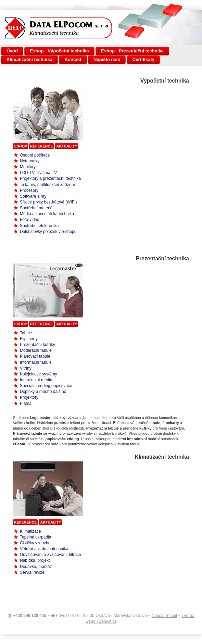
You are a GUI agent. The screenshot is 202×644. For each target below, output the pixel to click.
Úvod (12, 51)
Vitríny (26, 368)
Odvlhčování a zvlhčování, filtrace (50, 555)
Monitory (28, 167)
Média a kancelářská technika (47, 214)
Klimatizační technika (29, 59)
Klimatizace (30, 531)
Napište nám (107, 59)
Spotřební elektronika (39, 226)
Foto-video (30, 220)
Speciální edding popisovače (46, 386)
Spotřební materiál (37, 208)
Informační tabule (36, 362)
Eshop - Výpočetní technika (59, 51)
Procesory (29, 190)
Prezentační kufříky (37, 345)
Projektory (29, 397)
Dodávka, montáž (36, 567)
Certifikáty (144, 59)
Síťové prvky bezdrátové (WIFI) (48, 202)
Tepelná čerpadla (35, 537)
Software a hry (33, 196)
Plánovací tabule (35, 356)
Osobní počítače (35, 155)
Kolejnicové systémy (39, 374)
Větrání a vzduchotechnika (44, 549)
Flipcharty (29, 339)
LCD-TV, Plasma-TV (38, 173)
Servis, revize (32, 572)
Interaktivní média (36, 380)
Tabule (26, 333)
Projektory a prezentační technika (50, 178)
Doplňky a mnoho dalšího (43, 392)
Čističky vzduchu (35, 543)
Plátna (26, 404)
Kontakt (73, 59)
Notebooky (30, 161)
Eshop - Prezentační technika (132, 51)
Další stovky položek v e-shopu (48, 232)
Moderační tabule (36, 350)
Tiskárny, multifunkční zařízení (47, 185)
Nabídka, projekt (35, 560)
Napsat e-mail (164, 616)
